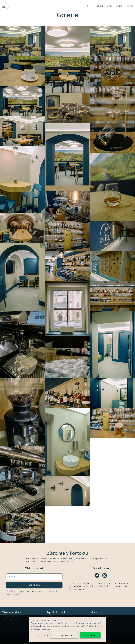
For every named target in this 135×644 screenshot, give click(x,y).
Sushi (90, 6)
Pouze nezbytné (42, 635)
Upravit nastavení (64, 635)
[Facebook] (97, 578)
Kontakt (130, 6)
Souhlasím (90, 635)
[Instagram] (105, 578)
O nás (110, 6)
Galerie (119, 6)
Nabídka (99, 6)
